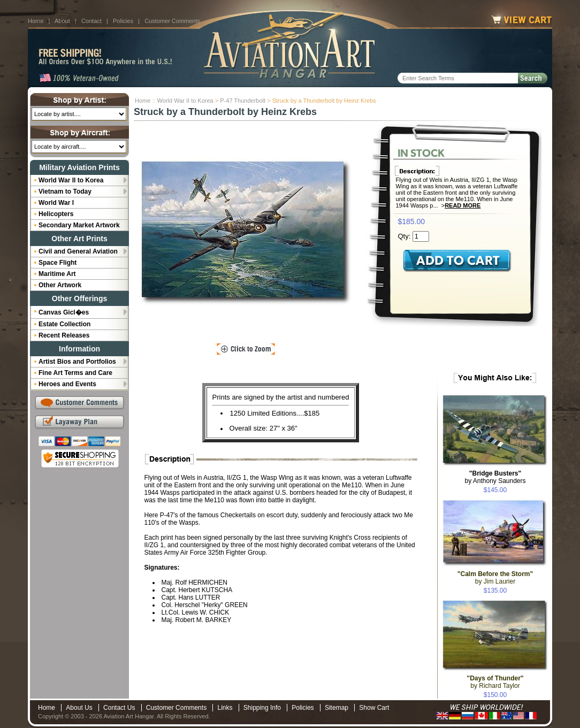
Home (36, 21)
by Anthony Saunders (495, 477)
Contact (91, 21)
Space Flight (58, 263)
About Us (79, 708)
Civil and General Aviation (78, 251)
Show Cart (374, 708)
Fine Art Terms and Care (75, 373)
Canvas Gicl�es (64, 312)
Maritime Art (57, 274)
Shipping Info (262, 708)
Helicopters (56, 214)
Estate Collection (64, 324)
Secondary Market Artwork (79, 225)
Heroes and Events (67, 384)
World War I (56, 203)
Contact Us (119, 708)
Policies (123, 21)
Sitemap (337, 708)
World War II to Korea (185, 101)
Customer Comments (172, 21)
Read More (463, 205)
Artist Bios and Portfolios (77, 362)
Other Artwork (60, 285)
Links (225, 708)
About (62, 21)
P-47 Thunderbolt (243, 101)
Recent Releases (64, 335)
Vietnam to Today (65, 191)
